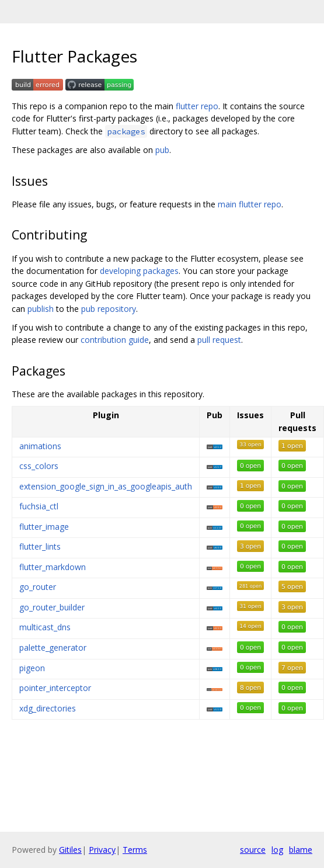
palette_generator (53, 647)
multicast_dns (45, 627)
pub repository (109, 309)
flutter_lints (40, 546)
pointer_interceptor (55, 688)
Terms (135, 850)
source (253, 850)
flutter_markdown (53, 567)
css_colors (39, 466)
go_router (38, 587)
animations (40, 446)
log (277, 850)
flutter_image (44, 527)
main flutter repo (250, 204)
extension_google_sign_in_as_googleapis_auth (106, 486)
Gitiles (70, 850)
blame (301, 850)
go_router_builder (52, 607)
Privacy (102, 850)
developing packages (139, 271)
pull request (219, 340)
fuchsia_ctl (39, 506)
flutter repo (197, 106)
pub (162, 150)
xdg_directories (48, 708)
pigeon (32, 668)
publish (41, 309)
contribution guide (115, 340)
